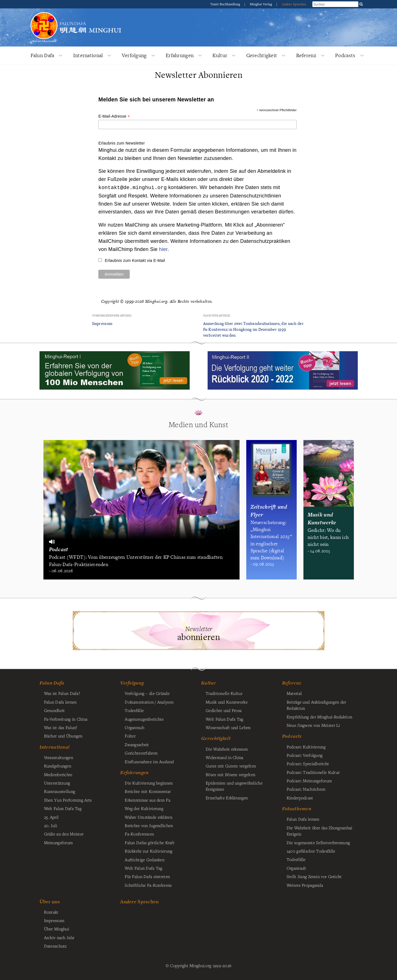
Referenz (306, 55)
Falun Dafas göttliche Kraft (150, 842)
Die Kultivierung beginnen (149, 783)
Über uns (50, 901)
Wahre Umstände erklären (148, 817)
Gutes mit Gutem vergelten (231, 766)
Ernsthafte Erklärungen (227, 798)
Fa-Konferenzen (139, 834)
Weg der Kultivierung (144, 808)
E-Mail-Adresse (114, 116)
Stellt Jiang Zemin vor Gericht (314, 876)
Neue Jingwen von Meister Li (313, 725)
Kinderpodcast (300, 798)
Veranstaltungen (59, 757)
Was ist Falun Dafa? (62, 693)
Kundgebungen (58, 766)
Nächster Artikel (217, 316)
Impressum (102, 323)
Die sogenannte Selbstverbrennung (318, 842)
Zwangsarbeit (137, 744)
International (88, 55)
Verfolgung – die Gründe (147, 693)
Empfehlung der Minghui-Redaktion (319, 717)
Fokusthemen (297, 809)
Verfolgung (134, 55)
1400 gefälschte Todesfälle (311, 851)
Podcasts (345, 55)
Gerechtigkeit (262, 55)
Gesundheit (54, 710)
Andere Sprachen (294, 4)
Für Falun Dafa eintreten (147, 876)
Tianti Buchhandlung (226, 4)
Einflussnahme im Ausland (149, 762)
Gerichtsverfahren (141, 753)
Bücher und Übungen (63, 736)
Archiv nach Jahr (59, 937)
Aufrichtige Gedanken (145, 860)
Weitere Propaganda (305, 885)
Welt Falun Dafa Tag (143, 868)
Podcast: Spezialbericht (308, 763)
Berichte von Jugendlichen (149, 825)
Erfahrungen (180, 55)
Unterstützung (57, 783)
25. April (51, 817)
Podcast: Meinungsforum (309, 781)
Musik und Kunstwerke (227, 702)
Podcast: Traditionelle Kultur (313, 772)
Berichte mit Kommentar (148, 791)
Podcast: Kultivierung (306, 747)
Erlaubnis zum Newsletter (122, 143)
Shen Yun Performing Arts (68, 800)
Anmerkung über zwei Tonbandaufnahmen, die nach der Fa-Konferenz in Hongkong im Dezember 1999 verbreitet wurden (253, 329)
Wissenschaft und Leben (228, 727)
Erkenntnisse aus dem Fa (148, 800)
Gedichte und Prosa (224, 710)
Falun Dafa (42, 55)
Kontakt (51, 912)
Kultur (220, 55)
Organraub (134, 727)
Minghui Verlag (261, 4)
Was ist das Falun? (61, 727)
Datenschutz (55, 946)
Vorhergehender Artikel (112, 316)
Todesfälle (134, 710)
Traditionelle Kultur (224, 693)
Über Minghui (57, 929)
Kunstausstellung (60, 791)
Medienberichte (58, 774)
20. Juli (51, 825)
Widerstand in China (224, 757)
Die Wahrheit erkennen (227, 749)
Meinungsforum (59, 842)
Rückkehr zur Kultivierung (148, 851)
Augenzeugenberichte (144, 719)
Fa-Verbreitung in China (66, 719)
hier (163, 249)
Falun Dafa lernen (60, 702)
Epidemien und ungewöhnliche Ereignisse (234, 786)
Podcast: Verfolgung (305, 755)
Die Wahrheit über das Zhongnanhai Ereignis (320, 831)
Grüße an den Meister (64, 834)
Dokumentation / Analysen (149, 702)
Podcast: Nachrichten (306, 789)
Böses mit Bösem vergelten (230, 774)
